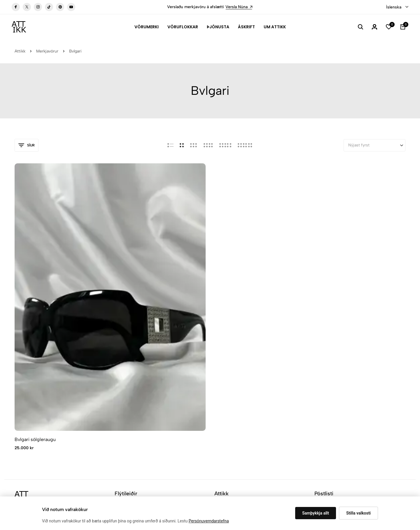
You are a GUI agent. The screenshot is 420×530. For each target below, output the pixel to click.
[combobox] (397, 7)
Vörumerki (147, 27)
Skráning (387, 388)
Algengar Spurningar (133, 368)
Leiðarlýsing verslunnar (39, 414)
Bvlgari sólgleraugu (35, 300)
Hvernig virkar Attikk (134, 394)
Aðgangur (223, 394)
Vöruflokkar (183, 27)
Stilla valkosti (358, 513)
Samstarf (123, 411)
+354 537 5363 (29, 402)
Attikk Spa (124, 376)
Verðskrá (123, 403)
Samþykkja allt (316, 513)
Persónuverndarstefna (209, 521)
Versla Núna (239, 7)
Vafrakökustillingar (120, 463)
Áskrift (246, 27)
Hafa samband (228, 385)
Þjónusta (218, 27)
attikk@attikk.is (30, 393)
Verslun (221, 376)
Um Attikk (275, 27)
